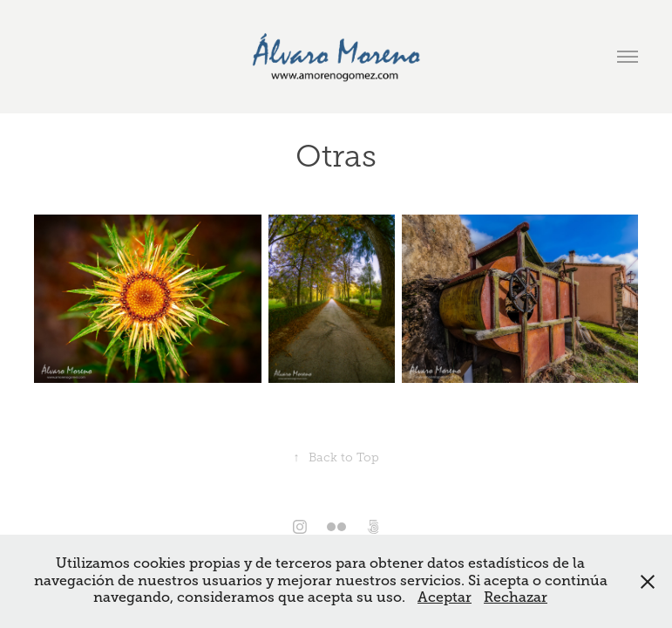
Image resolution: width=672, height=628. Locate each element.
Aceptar (445, 597)
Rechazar (516, 597)
